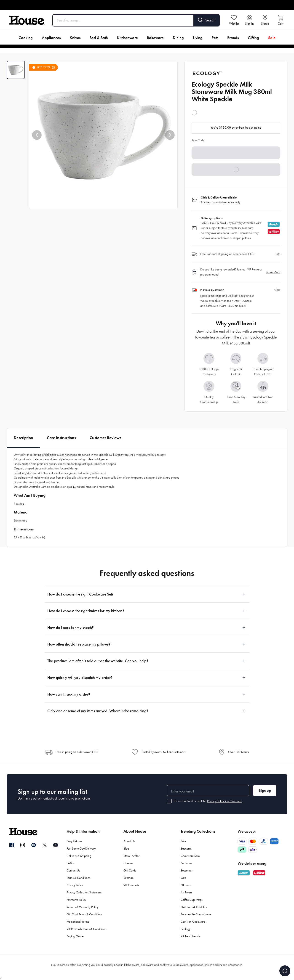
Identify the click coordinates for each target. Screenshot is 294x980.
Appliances (51, 38)
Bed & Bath (99, 38)
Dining (178, 38)
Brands (233, 38)
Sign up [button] (265, 791)
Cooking (26, 38)
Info (278, 254)
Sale (272, 38)
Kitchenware (127, 38)
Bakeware (155, 38)
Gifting (253, 38)
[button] (37, 135)
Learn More (273, 272)
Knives (75, 38)
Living (198, 38)
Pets (215, 38)
